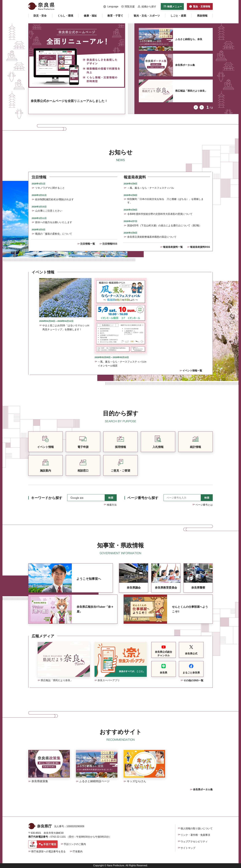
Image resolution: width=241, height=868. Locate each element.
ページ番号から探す (143, 498)
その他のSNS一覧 (193, 680)
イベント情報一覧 (192, 371)
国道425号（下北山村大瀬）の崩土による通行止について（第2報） (164, 225)
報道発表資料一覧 (173, 247)
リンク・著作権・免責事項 (195, 835)
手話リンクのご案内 (75, 844)
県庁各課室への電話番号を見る (48, 851)
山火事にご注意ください (49, 211)
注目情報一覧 (88, 244)
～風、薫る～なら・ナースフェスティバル (151, 188)
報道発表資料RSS (200, 247)
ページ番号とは (204, 505)
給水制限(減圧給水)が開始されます (54, 199)
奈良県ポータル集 (185, 65)
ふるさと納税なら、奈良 (189, 39)
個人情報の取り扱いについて (197, 828)
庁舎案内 (78, 851)
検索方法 (112, 505)
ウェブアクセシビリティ (194, 842)
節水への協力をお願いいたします (54, 222)
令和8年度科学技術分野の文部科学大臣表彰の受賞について (160, 214)
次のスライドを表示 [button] (202, 107)
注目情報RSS (110, 244)
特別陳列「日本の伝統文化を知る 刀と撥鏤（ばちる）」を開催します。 (165, 201)
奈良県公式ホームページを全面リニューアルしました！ (69, 101)
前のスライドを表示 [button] (196, 107)
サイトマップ (188, 848)
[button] (111, 7)
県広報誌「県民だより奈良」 (191, 91)
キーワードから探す (47, 498)
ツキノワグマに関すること (50, 188)
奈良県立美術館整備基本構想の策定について (152, 237)
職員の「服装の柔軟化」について (54, 234)
